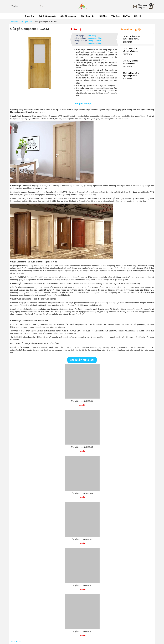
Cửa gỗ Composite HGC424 (82, 493)
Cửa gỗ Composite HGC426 (82, 401)
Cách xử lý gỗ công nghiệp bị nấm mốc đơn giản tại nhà (131, 76)
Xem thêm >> (16, 641)
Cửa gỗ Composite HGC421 (82, 631)
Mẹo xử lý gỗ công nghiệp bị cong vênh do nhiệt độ (131, 63)
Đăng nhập (142, 5)
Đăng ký (141, 8)
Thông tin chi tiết (82, 104)
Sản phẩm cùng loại (82, 360)
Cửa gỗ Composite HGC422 (82, 585)
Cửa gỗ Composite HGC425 (82, 447)
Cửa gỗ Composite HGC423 (82, 539)
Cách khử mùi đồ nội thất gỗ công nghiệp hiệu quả (130, 51)
